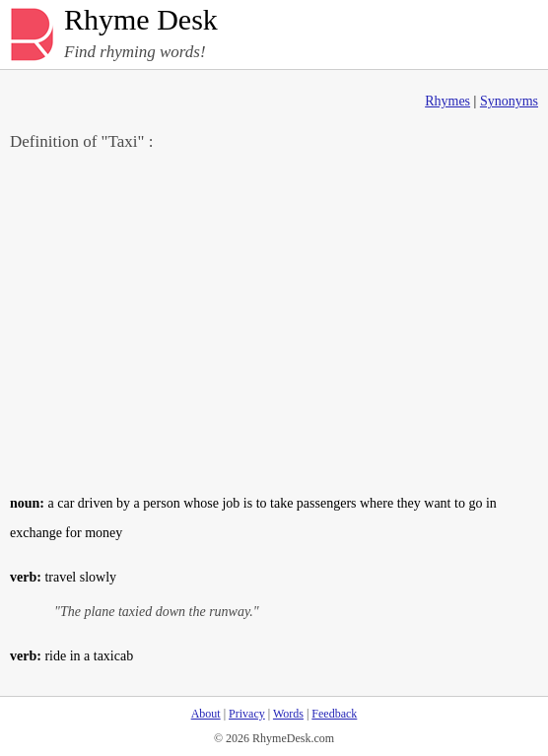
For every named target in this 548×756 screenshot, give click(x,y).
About (206, 714)
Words (288, 714)
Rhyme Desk (141, 20)
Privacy (247, 714)
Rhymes (447, 101)
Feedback (334, 714)
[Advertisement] (274, 321)
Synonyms (509, 101)
